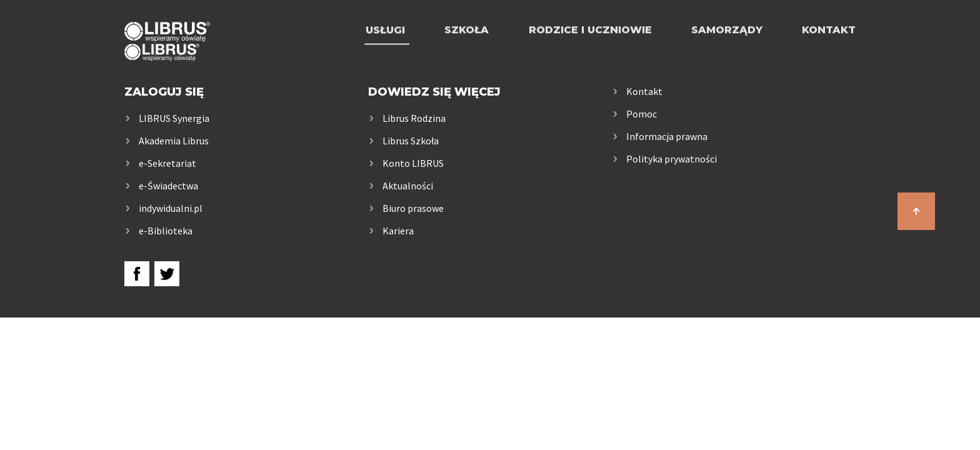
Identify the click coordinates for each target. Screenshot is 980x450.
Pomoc (642, 114)
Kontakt (829, 45)
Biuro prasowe (413, 208)
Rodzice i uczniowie (590, 45)
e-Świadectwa (168, 186)
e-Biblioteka (166, 231)
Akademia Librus (174, 141)
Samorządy (727, 45)
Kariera (398, 231)
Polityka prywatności (672, 159)
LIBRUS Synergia (174, 118)
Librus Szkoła (411, 141)
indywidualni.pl (171, 208)
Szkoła (467, 45)
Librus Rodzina (414, 118)
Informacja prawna (667, 136)
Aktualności (408, 186)
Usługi (385, 45)
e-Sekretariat (167, 163)
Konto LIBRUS (413, 163)
